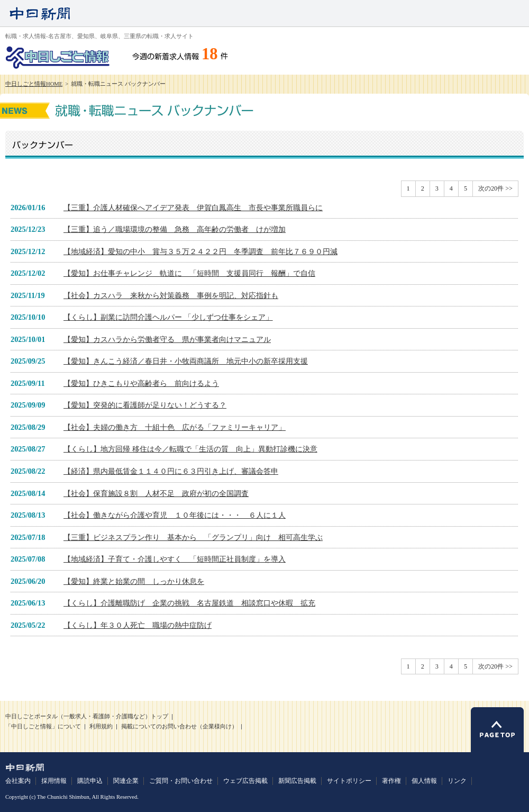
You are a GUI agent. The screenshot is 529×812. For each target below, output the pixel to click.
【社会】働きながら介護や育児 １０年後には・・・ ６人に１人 (175, 515)
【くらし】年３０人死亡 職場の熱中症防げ (138, 625)
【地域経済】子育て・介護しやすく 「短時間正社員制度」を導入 (175, 559)
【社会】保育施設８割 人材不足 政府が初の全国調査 (156, 493)
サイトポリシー (349, 781)
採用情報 (54, 781)
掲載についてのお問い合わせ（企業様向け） (179, 727)
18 (210, 54)
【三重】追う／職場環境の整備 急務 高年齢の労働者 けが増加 (175, 229)
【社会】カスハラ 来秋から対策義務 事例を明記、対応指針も (171, 295)
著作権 (391, 781)
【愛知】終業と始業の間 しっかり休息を (134, 581)
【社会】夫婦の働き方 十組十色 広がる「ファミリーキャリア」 (175, 427)
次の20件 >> (495, 188)
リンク (457, 781)
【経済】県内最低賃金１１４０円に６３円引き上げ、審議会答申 (171, 471)
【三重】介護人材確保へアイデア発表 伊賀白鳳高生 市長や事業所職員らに (193, 207)
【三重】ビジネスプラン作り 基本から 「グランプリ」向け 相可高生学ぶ (193, 537)
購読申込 (90, 781)
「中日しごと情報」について (43, 727)
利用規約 (101, 727)
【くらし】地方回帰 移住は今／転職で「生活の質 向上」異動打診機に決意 (190, 449)
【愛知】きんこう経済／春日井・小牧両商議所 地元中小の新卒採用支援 (186, 361)
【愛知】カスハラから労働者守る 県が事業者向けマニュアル (167, 339)
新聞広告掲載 (297, 781)
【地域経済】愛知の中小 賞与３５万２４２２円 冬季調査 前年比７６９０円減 (200, 251)
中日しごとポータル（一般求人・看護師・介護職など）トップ (87, 716)
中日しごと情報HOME (34, 84)
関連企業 (126, 781)
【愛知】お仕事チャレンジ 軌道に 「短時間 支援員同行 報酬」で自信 (189, 273)
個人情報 (424, 781)
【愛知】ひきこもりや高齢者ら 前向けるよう (141, 383)
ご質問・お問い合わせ (181, 781)
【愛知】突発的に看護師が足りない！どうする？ (145, 405)
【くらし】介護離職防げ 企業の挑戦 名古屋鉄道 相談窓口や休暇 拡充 (189, 603)
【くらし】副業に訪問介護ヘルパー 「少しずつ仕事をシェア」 (168, 317)
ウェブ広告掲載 (245, 781)
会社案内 (18, 781)
